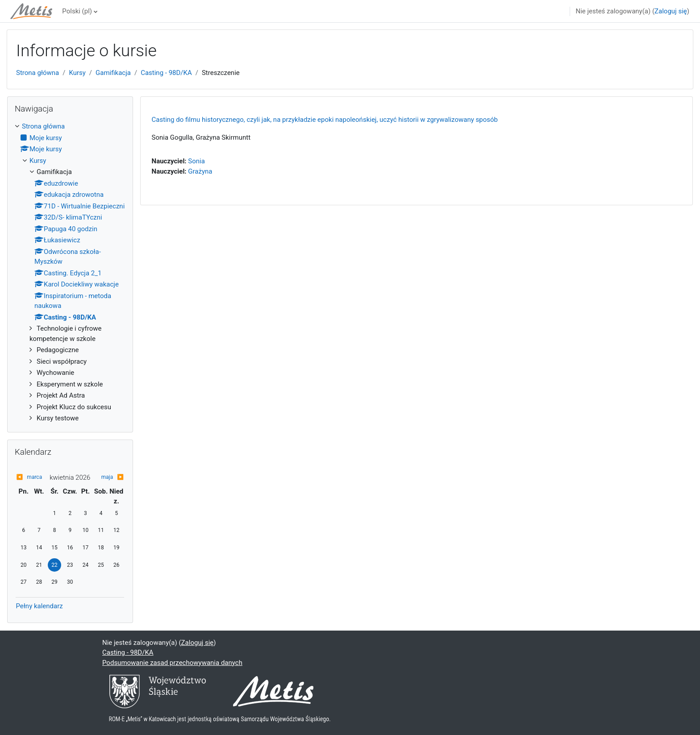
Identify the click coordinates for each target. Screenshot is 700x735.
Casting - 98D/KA (166, 73)
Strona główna (37, 73)
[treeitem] (70, 272)
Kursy (77, 73)
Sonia (196, 161)
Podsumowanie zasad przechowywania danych (172, 663)
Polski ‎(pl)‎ (77, 11)
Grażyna (200, 171)
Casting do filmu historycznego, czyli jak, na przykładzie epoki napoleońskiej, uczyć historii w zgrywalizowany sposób (325, 120)
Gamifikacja (113, 73)
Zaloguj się (671, 11)
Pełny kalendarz (39, 606)
